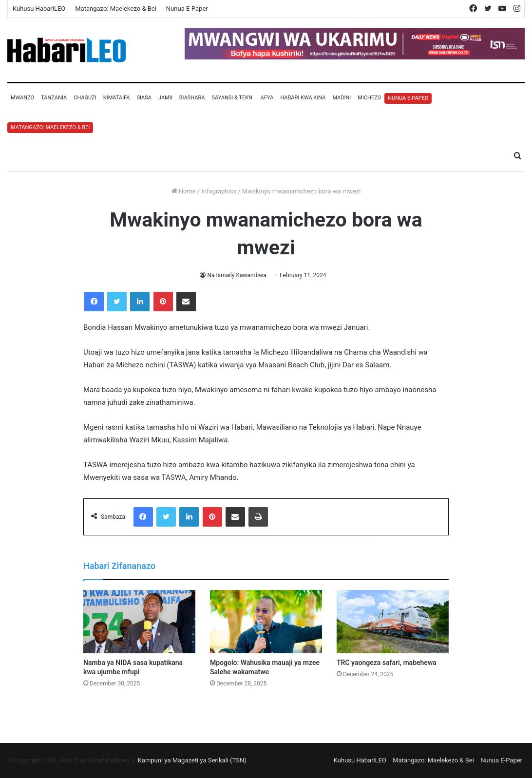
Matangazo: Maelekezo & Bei (116, 9)
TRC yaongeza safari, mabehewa (387, 663)
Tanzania (54, 98)
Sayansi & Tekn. (232, 98)
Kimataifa (117, 98)
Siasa (144, 98)
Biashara (192, 98)
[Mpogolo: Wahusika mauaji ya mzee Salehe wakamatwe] (266, 622)
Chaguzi (85, 98)
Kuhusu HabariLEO (39, 9)
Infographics (219, 191)
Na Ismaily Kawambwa (237, 275)
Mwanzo (22, 98)
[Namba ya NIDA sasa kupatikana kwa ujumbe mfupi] (139, 622)
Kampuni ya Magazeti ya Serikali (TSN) (192, 760)
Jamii (165, 98)
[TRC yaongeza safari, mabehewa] (393, 622)
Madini (342, 98)
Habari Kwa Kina (303, 98)
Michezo (369, 98)
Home (184, 191)
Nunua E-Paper (187, 9)
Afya (267, 98)
